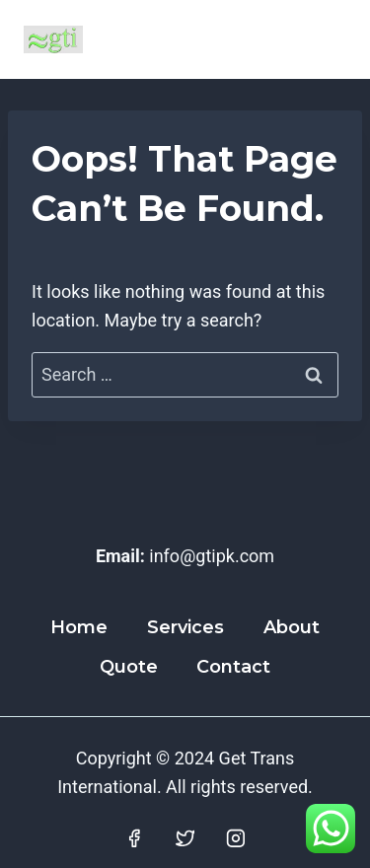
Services (185, 627)
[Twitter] (185, 839)
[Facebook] (134, 839)
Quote (129, 667)
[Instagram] (236, 839)
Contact (233, 667)
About (292, 627)
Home (79, 627)
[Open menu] (323, 39)
